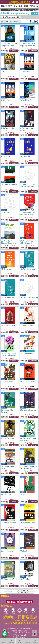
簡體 (26, 6)
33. (6, 495)
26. (27, 382)
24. (27, 354)
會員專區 (35, 641)
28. (28, 410)
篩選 (35, 13)
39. (9, 579)
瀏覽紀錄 (27, 641)
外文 (21, 6)
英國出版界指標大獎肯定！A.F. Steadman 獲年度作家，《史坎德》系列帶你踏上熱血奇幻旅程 (29, 10)
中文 (15, 6)
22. (27, 325)
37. (7, 551)
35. (9, 523)
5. (6, 100)
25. (7, 382)
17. (7, 269)
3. (3, 72)
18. (28, 269)
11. (9, 185)
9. (6, 156)
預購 (3, 26)
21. (8, 325)
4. (25, 72)
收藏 (19, 641)
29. (8, 438)
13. (5, 213)
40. (25, 579)
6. (26, 100)
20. (29, 297)
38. (25, 551)
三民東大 (33, 6)
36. (28, 523)
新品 (10, 6)
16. (29, 243)
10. (26, 156)
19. (8, 297)
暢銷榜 (4, 6)
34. (24, 495)
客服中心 (12, 641)
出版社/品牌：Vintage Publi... (11, 17)
